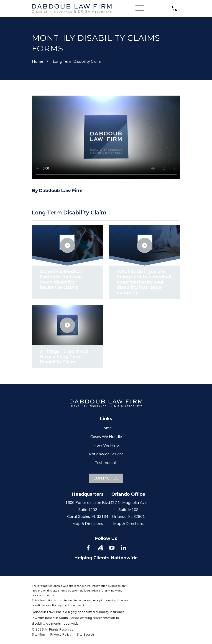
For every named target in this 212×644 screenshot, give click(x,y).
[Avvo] (100, 548)
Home (106, 428)
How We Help (106, 445)
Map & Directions (88, 523)
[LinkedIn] (124, 548)
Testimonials (106, 463)
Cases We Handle (106, 437)
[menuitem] (38, 635)
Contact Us (106, 478)
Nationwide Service (106, 454)
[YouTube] (112, 548)
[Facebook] (88, 548)
